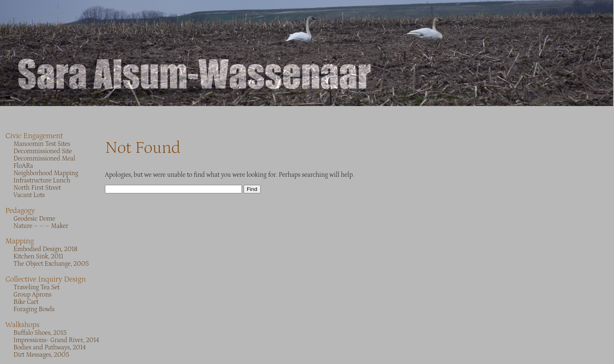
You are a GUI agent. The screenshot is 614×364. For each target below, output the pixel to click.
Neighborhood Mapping (46, 173)
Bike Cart (26, 302)
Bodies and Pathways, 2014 (50, 347)
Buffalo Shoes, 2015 (40, 333)
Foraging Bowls (34, 309)
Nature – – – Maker (41, 226)
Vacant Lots (29, 195)
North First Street (37, 188)
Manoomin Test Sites (42, 144)
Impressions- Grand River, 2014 (56, 340)
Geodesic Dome (34, 219)
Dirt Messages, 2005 (41, 355)
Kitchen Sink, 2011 (38, 256)
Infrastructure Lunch (42, 180)
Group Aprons (32, 295)
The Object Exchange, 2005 (51, 264)
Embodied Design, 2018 (46, 249)
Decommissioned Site (43, 151)
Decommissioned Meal (44, 158)
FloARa (23, 166)
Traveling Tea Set (36, 287)
